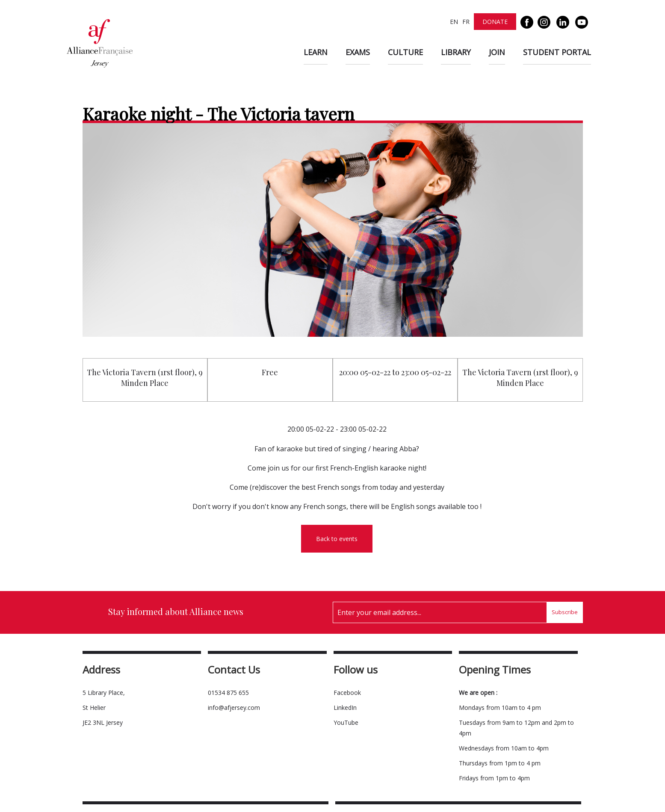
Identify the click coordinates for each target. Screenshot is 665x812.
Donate (495, 22)
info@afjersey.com (234, 708)
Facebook (347, 693)
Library (456, 52)
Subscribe (565, 612)
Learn (316, 52)
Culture (405, 52)
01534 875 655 (228, 693)
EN (454, 22)
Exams (358, 52)
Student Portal (557, 52)
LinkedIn (345, 708)
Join (497, 52)
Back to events (337, 539)
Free (270, 372)
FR (466, 22)
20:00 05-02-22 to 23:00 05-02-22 (395, 372)
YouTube (346, 722)
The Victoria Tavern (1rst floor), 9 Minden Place (145, 378)
